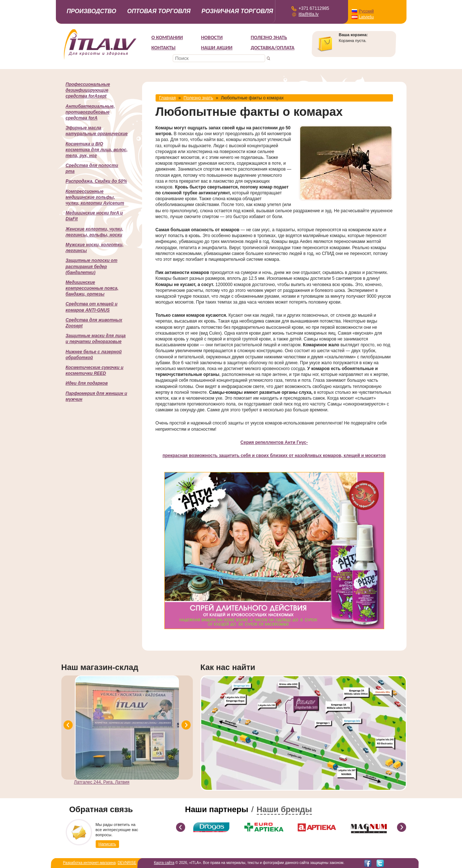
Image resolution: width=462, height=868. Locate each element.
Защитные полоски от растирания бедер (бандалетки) (92, 266)
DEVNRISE (127, 863)
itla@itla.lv (309, 14)
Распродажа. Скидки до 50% (96, 181)
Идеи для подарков (87, 383)
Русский (366, 11)
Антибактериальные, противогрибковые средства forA (90, 112)
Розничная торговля (237, 11)
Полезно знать (269, 37)
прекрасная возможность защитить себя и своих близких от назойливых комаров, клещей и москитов (274, 456)
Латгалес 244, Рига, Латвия (102, 782)
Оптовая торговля (159, 11)
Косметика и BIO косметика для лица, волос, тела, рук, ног (97, 150)
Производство (92, 11)
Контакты (164, 48)
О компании (167, 37)
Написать (107, 844)
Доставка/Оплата (273, 48)
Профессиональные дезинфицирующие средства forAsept (88, 90)
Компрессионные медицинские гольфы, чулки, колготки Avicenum (95, 197)
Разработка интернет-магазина (89, 863)
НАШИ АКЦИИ (217, 48)
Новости (212, 37)
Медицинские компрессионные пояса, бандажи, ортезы (92, 288)
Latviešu (366, 17)
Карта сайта (164, 863)
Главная (168, 98)
